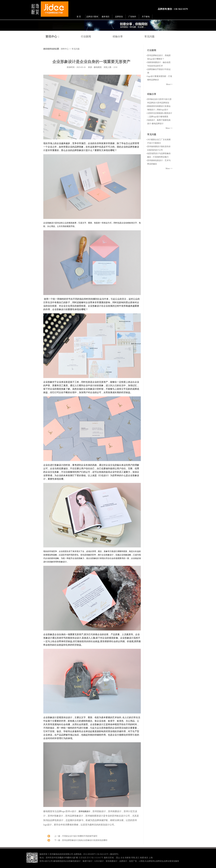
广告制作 (132, 17)
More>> (169, 84)
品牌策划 (119, 17)
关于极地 (146, 17)
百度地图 (82, 858)
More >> (169, 128)
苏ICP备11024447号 (95, 858)
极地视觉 (98, 67)
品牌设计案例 (92, 17)
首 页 (79, 17)
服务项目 (106, 17)
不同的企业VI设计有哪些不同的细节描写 (80, 836)
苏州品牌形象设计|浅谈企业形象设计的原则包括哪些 (85, 840)
